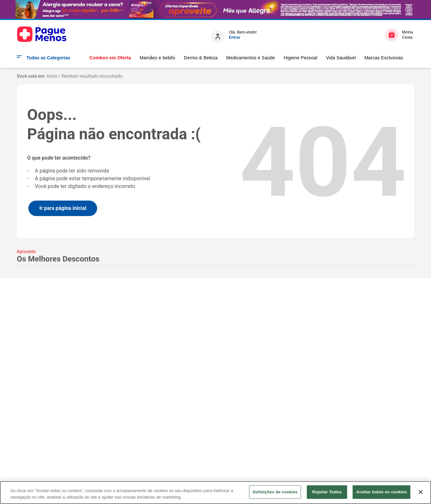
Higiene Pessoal (300, 58)
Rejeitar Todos (327, 492)
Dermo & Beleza (201, 58)
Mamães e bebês (157, 58)
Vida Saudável (341, 58)
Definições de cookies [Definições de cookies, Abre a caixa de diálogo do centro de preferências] (275, 492)
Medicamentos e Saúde (251, 58)
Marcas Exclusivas (384, 58)
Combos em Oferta (110, 58)
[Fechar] (421, 492)
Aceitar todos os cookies (381, 492)
